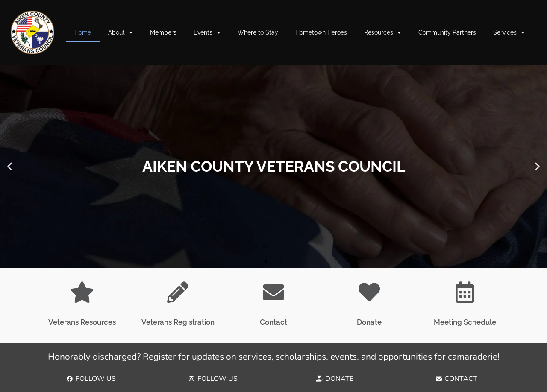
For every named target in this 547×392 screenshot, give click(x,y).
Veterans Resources (82, 322)
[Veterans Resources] (82, 292)
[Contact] (273, 292)
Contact (273, 322)
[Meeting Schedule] (465, 292)
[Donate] (369, 292)
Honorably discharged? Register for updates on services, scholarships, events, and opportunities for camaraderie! (274, 357)
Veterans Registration (178, 322)
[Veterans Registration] (178, 292)
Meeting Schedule (465, 322)
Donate (369, 322)
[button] (10, 166)
